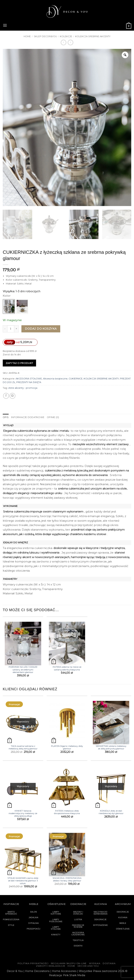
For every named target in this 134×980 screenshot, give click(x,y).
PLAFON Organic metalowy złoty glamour (67, 747)
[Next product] (64, 42)
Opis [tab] (6, 417)
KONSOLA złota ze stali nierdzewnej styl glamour (111, 812)
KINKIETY (56, 935)
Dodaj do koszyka (41, 329)
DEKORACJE (123, 912)
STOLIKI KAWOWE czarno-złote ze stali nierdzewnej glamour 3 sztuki (23, 881)
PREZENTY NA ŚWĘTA (29, 382)
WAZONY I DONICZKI (78, 913)
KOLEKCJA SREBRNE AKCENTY (93, 36)
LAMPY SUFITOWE (56, 913)
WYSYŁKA (95, 963)
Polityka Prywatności (33, 963)
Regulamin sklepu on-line (69, 963)
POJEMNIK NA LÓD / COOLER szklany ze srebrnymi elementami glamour (23, 670)
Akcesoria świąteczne (55, 379)
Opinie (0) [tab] (52, 417)
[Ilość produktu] (11, 329)
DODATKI (78, 946)
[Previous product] (70, 42)
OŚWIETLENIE (123, 929)
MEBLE (123, 923)
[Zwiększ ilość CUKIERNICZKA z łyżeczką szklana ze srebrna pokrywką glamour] (16, 329)
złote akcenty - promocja (23, 388)
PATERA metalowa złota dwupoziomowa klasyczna (67, 812)
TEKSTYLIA (78, 940)
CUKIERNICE (76, 379)
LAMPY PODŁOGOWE (56, 920)
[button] (5, 25)
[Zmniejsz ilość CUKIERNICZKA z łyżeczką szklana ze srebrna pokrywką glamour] (5, 329)
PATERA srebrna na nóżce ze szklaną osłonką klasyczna (67, 668)
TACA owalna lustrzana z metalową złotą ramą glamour (23, 747)
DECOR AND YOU (88, 966)
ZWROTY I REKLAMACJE (51, 966)
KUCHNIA (123, 918)
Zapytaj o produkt (19, 363)
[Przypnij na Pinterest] (12, 396)
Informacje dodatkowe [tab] (28, 417)
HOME (71, 966)
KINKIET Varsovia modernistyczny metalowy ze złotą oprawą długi (23, 813)
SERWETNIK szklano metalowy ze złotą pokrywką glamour (111, 747)
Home (27, 36)
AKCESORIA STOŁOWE (29, 379)
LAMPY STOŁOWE (56, 928)
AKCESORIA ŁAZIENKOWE (78, 934)
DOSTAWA (109, 963)
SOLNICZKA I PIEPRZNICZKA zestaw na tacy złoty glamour (67, 879)
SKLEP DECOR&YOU (45, 36)
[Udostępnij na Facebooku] (6, 396)
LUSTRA (78, 919)
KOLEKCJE (66, 36)
